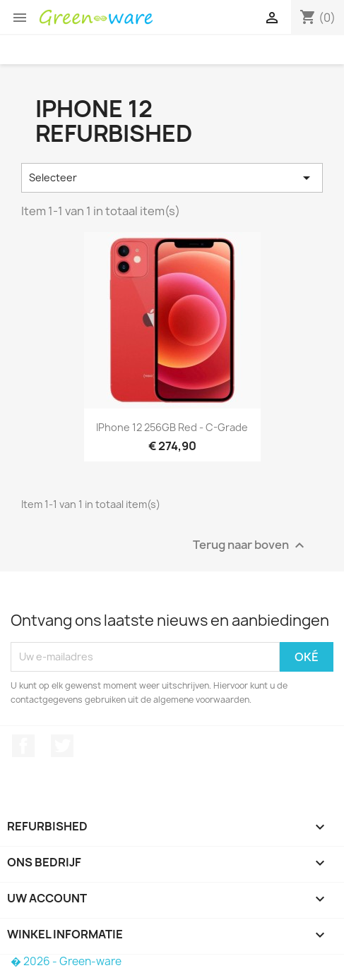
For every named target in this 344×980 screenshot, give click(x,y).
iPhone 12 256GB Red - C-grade (172, 427)
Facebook (23, 746)
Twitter (62, 746)
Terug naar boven (250, 545)
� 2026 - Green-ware (66, 961)
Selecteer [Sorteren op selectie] (172, 178)
